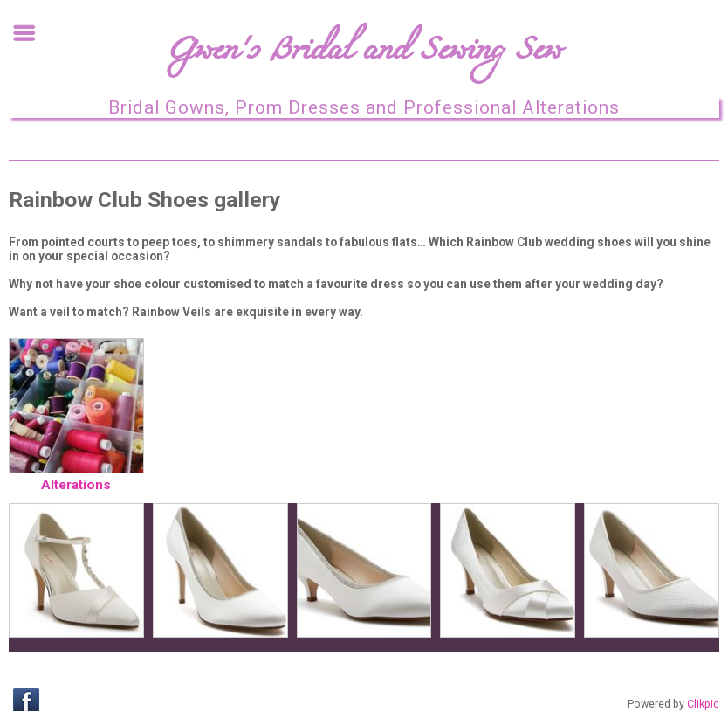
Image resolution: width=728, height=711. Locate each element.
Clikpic (703, 704)
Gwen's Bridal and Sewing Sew (364, 55)
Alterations (76, 485)
